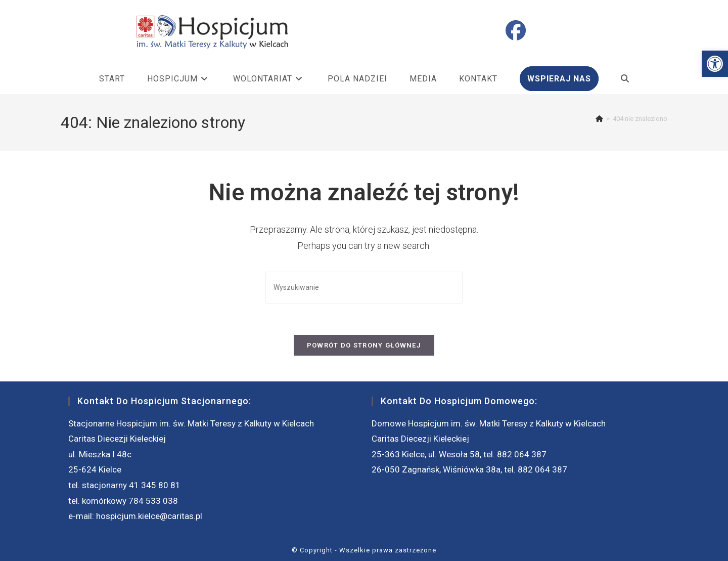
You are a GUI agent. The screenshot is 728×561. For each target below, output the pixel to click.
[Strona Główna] (599, 119)
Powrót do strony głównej (364, 345)
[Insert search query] (364, 288)
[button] (715, 64)
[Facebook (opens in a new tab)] (516, 31)
